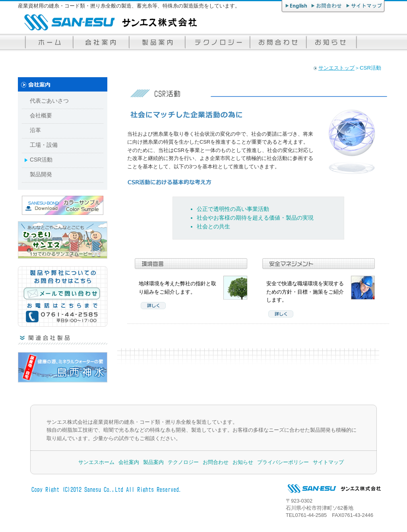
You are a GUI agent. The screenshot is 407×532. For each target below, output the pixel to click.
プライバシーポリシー (283, 462)
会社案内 (129, 462)
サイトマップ (365, 6)
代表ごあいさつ (49, 101)
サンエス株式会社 (107, 22)
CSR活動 (41, 160)
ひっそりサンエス (63, 240)
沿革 (35, 130)
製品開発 (41, 174)
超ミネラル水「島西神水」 (63, 367)
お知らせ (331, 42)
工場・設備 (44, 145)
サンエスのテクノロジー (217, 42)
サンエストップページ (48, 42)
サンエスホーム (96, 462)
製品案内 (153, 462)
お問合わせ (327, 6)
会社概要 (41, 116)
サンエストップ (336, 68)
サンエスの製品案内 (156, 42)
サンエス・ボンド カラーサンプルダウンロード (63, 205)
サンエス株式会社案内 (100, 42)
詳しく (153, 306)
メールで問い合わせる (63, 297)
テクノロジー (183, 462)
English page (296, 6)
